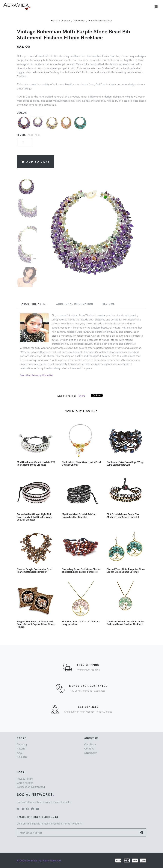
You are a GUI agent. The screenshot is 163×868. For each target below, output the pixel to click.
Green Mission (25, 782)
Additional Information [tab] (75, 304)
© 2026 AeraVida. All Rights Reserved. (39, 860)
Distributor (90, 752)
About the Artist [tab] (34, 304)
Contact (89, 748)
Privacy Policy (25, 779)
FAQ (19, 752)
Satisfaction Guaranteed (31, 787)
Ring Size (22, 756)
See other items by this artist (36, 375)
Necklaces (79, 20)
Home (54, 20)
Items (29, 135)
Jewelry (66, 20)
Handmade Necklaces (101, 20)
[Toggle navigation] (156, 6)
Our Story (90, 744)
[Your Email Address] (77, 832)
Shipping (22, 744)
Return (21, 748)
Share (82, 395)
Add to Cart (36, 162)
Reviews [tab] (109, 304)
